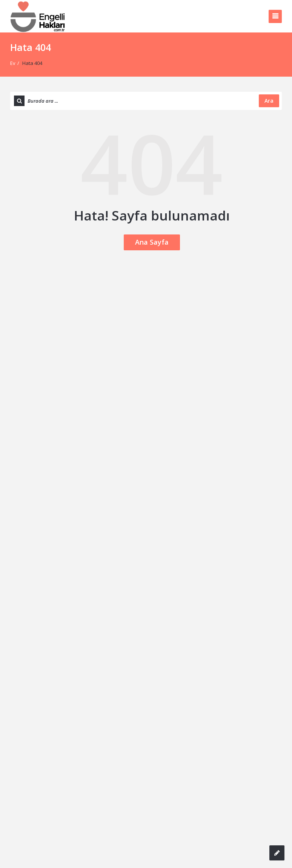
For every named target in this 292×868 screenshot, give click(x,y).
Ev (13, 63)
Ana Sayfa (152, 242)
